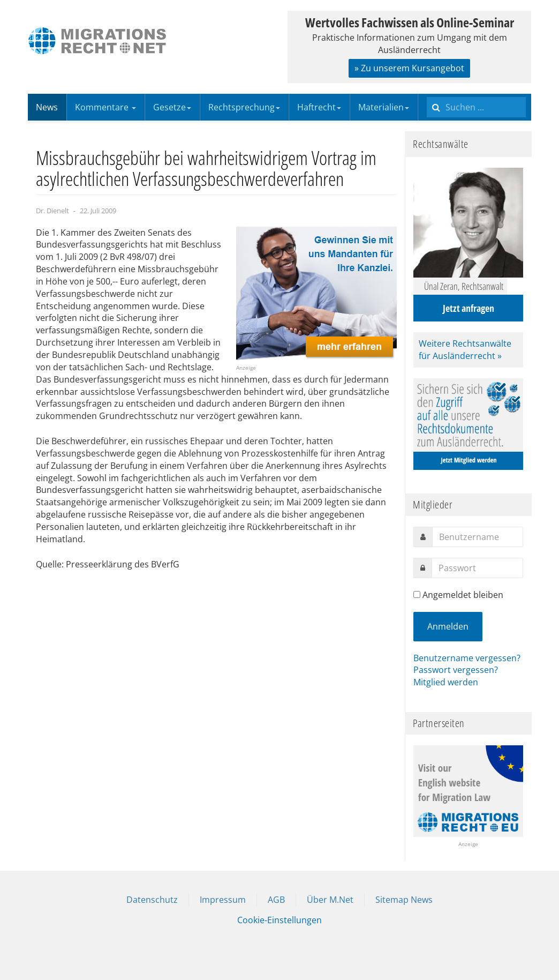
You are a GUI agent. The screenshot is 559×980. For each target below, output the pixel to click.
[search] (476, 107)
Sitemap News (404, 900)
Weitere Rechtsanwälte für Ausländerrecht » (465, 350)
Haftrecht (319, 107)
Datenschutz (152, 900)
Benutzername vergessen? (467, 658)
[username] (478, 537)
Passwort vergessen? (456, 670)
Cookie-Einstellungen (279, 920)
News (47, 107)
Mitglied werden (446, 682)
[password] (477, 568)
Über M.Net (330, 900)
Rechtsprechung (244, 107)
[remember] (417, 594)
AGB (276, 900)
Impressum (223, 900)
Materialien (384, 107)
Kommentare (105, 107)
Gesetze (172, 107)
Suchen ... (427, 94)
